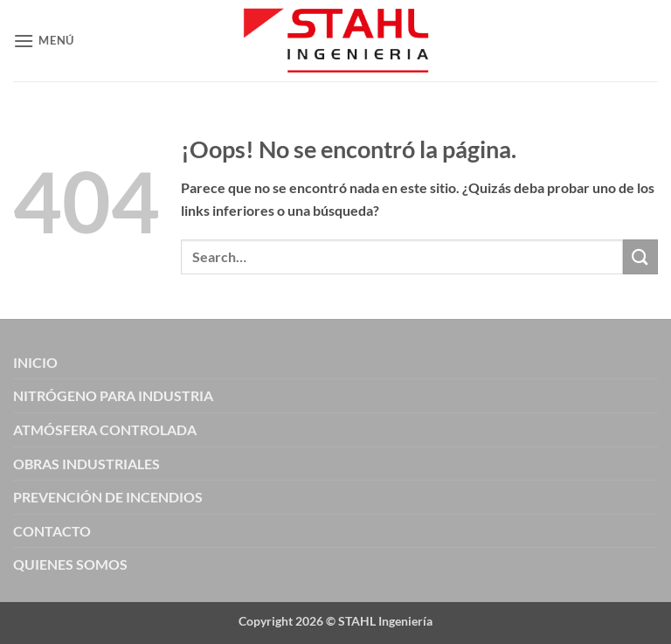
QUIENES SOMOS (70, 564)
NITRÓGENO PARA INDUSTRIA (113, 395)
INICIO (35, 362)
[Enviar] (640, 256)
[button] (44, 41)
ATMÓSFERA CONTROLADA (105, 429)
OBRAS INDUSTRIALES (86, 464)
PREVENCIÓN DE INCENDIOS (108, 497)
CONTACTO (52, 531)
